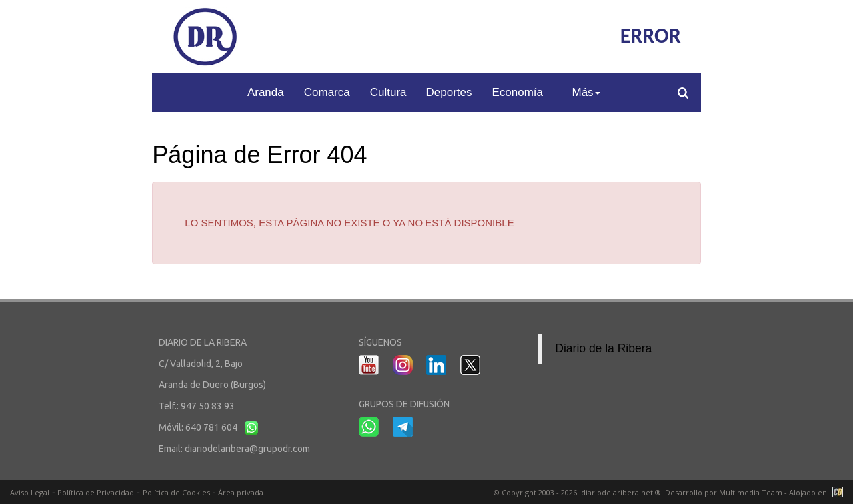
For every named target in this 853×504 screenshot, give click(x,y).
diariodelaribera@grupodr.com (247, 449)
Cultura (388, 92)
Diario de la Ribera (603, 348)
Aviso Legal (30, 492)
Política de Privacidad (96, 492)
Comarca (327, 92)
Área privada (241, 492)
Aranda (266, 92)
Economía (518, 92)
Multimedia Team (751, 492)
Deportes (449, 92)
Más (586, 92)
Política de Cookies (176, 492)
